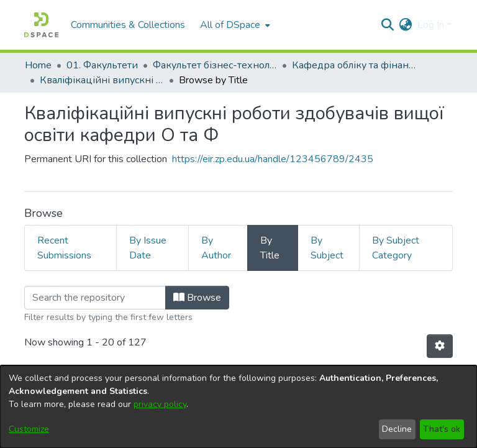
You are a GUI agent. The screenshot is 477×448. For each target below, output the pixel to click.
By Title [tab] (270, 248)
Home (38, 65)
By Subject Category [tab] (396, 248)
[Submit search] (388, 25)
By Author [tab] (216, 248)
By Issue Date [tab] (148, 248)
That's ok (442, 429)
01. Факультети (102, 65)
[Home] (41, 25)
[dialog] (238, 407)
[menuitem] (234, 25)
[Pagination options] (440, 346)
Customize (29, 429)
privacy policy (160, 404)
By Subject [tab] (327, 248)
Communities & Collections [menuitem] (128, 25)
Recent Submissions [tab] (64, 248)
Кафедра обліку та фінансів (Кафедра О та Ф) (354, 65)
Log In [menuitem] (431, 25)
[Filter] (95, 298)
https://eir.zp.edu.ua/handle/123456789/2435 (273, 159)
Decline (397, 429)
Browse (197, 298)
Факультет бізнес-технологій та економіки (215, 65)
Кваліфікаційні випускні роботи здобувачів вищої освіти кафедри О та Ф (102, 80)
